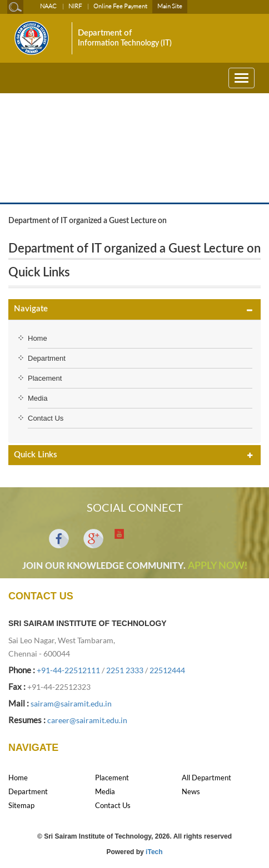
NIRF (75, 6)
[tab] (134, 309)
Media (38, 398)
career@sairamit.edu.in (87, 720)
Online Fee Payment (120, 6)
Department (47, 358)
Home (38, 338)
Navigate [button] (31, 309)
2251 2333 (125, 670)
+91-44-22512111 (68, 670)
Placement (45, 378)
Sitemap (21, 805)
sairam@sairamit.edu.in (71, 703)
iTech (154, 852)
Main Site (170, 6)
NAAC (48, 6)
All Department (206, 778)
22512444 (167, 670)
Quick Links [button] (36, 455)
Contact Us (46, 418)
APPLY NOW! (218, 566)
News (191, 791)
